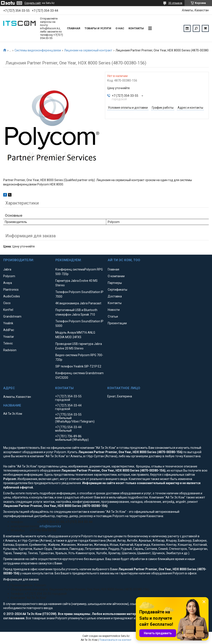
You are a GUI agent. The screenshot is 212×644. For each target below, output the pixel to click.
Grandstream (12, 316)
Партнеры (115, 283)
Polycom (9, 276)
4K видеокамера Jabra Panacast (78, 303)
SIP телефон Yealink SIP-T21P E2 (78, 366)
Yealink (8, 323)
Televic (8, 343)
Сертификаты (117, 290)
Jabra (7, 269)
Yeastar (9, 337)
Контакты (136, 28)
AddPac (9, 330)
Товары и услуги (98, 28)
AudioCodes (12, 296)
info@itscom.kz (50, 526)
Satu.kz (125, 636)
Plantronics (11, 290)
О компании (116, 276)
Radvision (10, 350)
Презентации (117, 323)
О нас (120, 28)
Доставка (115, 296)
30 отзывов (175, 3)
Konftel (8, 310)
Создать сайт (33, 3)
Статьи (113, 316)
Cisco (7, 303)
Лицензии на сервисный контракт (88, 50)
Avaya (8, 283)
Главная (74, 28)
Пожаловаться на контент (115, 640)
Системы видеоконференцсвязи (38, 50)
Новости (114, 310)
